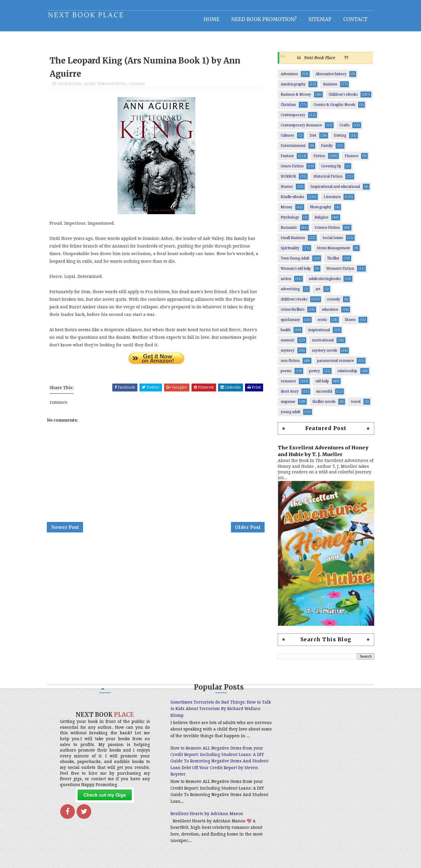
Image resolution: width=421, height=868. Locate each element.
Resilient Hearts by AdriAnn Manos (199, 823)
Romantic (287, 231)
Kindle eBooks (291, 200)
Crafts (343, 128)
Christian (287, 108)
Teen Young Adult (294, 262)
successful (323, 395)
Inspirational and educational (334, 190)
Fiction (318, 159)
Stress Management (332, 251)
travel (354, 405)
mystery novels (323, 354)
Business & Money (294, 98)
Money (285, 210)
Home (210, 19)
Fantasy (286, 159)
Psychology (288, 221)
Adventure (288, 77)
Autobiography (292, 87)
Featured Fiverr (113, 87)
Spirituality (289, 251)
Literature (331, 200)
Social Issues (331, 241)
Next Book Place (318, 61)
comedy (332, 302)
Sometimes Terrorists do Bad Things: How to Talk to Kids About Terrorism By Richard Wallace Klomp (207, 712)
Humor (285, 190)
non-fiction (289, 364)
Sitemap (319, 19)
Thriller (332, 262)
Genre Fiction (291, 169)
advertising (289, 292)
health (284, 333)
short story (288, 395)
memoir (286, 343)
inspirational (318, 333)
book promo (71, 87)
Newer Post (66, 531)
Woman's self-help (294, 272)
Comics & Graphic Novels (333, 108)
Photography (319, 210)
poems (285, 374)
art (316, 292)
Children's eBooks (342, 98)
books (91, 87)
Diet (312, 139)
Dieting (339, 139)
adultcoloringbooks (323, 282)
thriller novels (322, 405)
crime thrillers (291, 313)
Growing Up (330, 169)
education (329, 313)
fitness (349, 323)
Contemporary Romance (300, 128)
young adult (289, 415)
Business (329, 87)
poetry (313, 374)
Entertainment (292, 149)
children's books (293, 302)
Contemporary (291, 118)
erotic (321, 323)
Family (325, 149)
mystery (286, 354)
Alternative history (329, 77)
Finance (350, 159)
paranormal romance (334, 364)
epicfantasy (289, 323)
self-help (321, 384)
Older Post (247, 531)
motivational (321, 343)
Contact (354, 19)
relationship (346, 374)
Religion (320, 221)
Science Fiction (326, 231)
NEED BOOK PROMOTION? (263, 19)
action (284, 282)
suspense (286, 405)
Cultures (286, 139)
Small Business (291, 241)
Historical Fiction (326, 180)
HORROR (287, 180)
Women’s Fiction (339, 272)
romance (138, 87)
